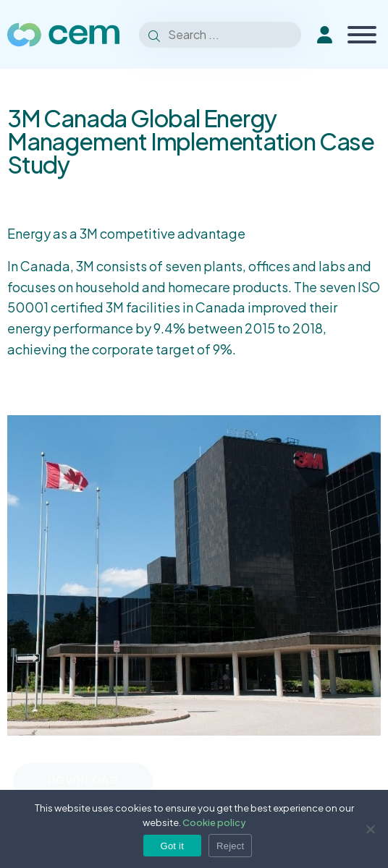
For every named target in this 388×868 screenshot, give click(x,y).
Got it (173, 846)
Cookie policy (214, 822)
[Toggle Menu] (362, 35)
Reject (230, 846)
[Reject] (370, 829)
